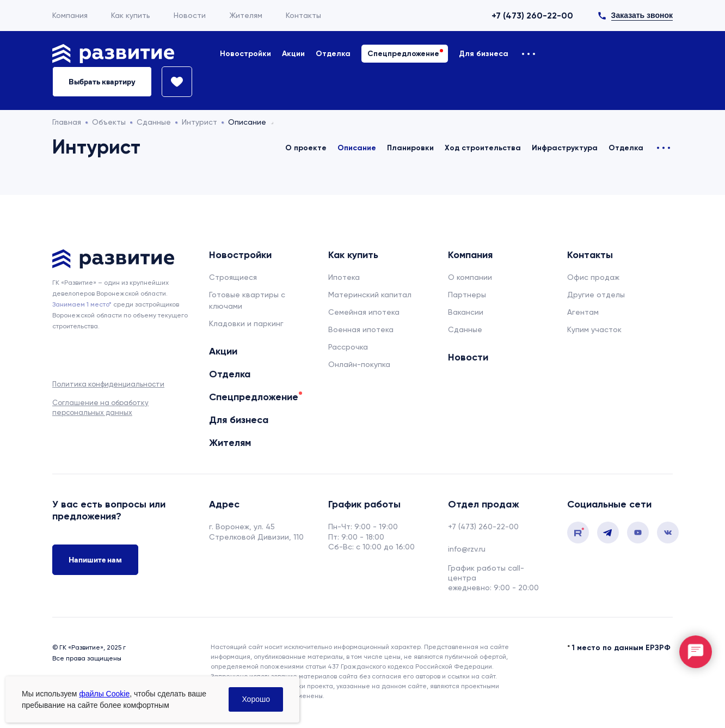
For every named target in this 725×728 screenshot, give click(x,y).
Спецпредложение (403, 54)
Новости (190, 15)
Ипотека (344, 277)
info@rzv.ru (467, 549)
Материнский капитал (370, 295)
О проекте (306, 148)
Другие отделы (596, 295)
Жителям (246, 15)
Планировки (410, 148)
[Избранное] (172, 82)
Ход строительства (483, 148)
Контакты (303, 15)
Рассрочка (348, 347)
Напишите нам (95, 560)
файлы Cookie (104, 694)
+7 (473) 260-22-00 (532, 16)
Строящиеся (233, 277)
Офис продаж (593, 277)
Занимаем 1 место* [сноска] (82, 304)
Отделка (333, 54)
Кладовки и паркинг (246, 323)
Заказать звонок (642, 15)
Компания (70, 15)
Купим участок (594, 329)
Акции (293, 54)
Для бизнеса (484, 54)
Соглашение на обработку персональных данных (100, 408)
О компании (470, 277)
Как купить (131, 15)
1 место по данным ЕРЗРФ (621, 648)
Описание (357, 148)
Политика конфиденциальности (108, 384)
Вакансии (466, 312)
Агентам (583, 312)
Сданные (465, 329)
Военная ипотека (361, 329)
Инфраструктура (565, 148)
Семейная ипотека (364, 312)
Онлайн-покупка (359, 364)
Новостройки (245, 54)
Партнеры (467, 295)
